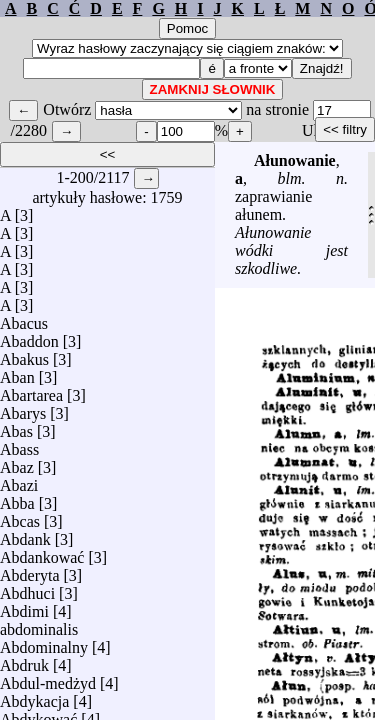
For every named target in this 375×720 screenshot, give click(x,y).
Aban (17, 372)
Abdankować (42, 552)
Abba (17, 498)
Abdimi (24, 606)
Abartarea (31, 390)
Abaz (17, 462)
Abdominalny (44, 642)
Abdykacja (34, 696)
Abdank (25, 534)
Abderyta (30, 570)
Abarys (23, 408)
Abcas (20, 516)
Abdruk (24, 660)
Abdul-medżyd (48, 678)
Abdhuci (27, 588)
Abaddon (29, 336)
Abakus (24, 354)
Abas (16, 426)
